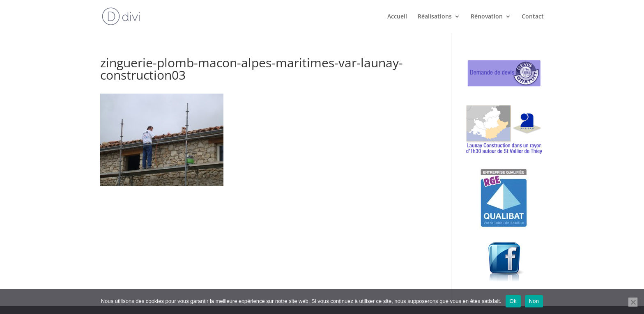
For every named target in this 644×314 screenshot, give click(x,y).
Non (534, 301)
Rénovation (487, 17)
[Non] (633, 302)
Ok (513, 301)
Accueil (397, 17)
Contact (533, 17)
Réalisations (435, 17)
